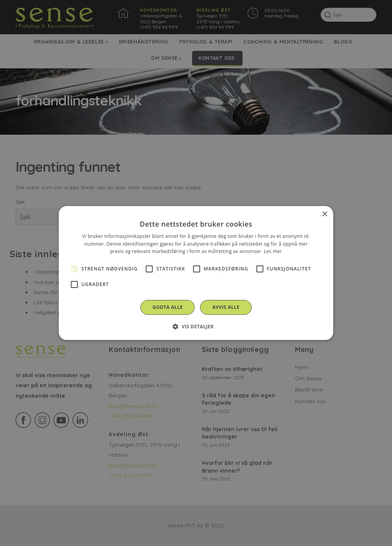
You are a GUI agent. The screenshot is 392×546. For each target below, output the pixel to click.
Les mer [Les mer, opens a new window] (273, 252)
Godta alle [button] (168, 307)
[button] (196, 326)
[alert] (196, 273)
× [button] (325, 214)
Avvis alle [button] (226, 307)
